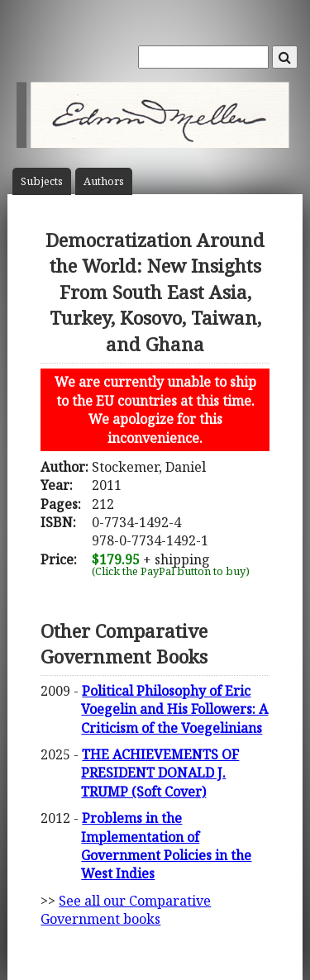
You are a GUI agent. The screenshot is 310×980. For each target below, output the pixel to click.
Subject (42, 181)
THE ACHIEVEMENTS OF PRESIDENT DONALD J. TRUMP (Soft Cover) (160, 773)
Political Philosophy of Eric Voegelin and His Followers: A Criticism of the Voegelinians (174, 709)
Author (104, 181)
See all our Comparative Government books (126, 910)
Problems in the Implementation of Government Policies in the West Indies (166, 846)
